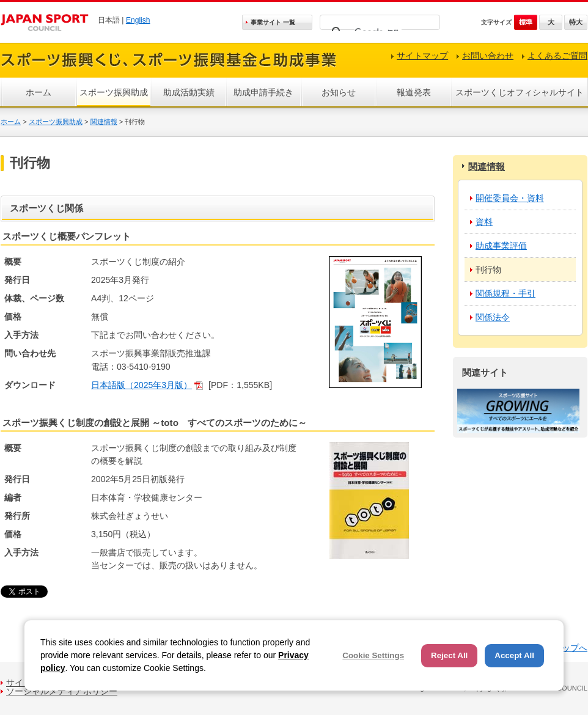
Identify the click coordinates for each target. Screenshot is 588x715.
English (138, 20)
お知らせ (339, 92)
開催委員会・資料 (510, 198)
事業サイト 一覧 (273, 22)
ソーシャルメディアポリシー (62, 691)
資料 (484, 222)
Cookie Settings (373, 655)
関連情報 (104, 122)
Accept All (514, 655)
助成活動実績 (189, 92)
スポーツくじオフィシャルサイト (520, 92)
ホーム (39, 92)
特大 (576, 22)
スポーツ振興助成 (114, 92)
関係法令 (493, 317)
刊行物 (488, 269)
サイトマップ (422, 56)
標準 (526, 22)
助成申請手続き (263, 92)
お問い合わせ (488, 56)
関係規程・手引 (505, 293)
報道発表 (414, 92)
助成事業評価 (501, 246)
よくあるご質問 (557, 56)
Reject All (449, 655)
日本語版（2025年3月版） (141, 385)
